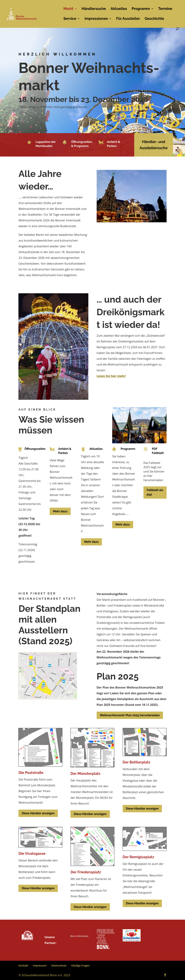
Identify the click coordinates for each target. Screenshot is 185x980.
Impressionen (96, 19)
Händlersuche (94, 9)
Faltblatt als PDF (155, 493)
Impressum (40, 965)
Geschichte (154, 19)
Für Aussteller (128, 19)
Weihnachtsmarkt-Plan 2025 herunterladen (130, 715)
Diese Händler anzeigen (38, 813)
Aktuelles (119, 9)
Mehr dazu (60, 511)
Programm (141, 9)
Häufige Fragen (80, 965)
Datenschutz (59, 965)
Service (70, 19)
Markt (68, 9)
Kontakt (23, 965)
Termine (165, 9)
